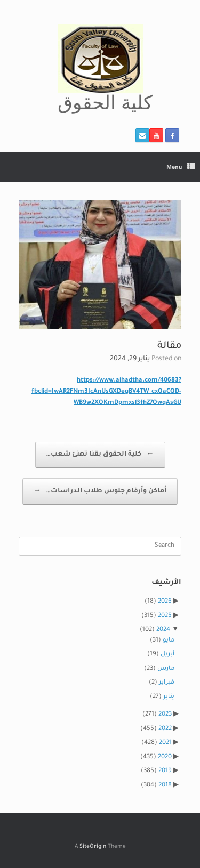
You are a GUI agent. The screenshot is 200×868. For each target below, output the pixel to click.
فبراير (167, 683)
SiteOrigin (93, 847)
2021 (165, 743)
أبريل (167, 655)
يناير (169, 697)
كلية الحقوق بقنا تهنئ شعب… (100, 455)
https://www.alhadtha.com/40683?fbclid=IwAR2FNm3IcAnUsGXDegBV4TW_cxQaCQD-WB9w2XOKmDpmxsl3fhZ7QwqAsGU (106, 392)
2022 (165, 729)
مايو (169, 641)
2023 (165, 715)
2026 (165, 602)
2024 (163, 630)
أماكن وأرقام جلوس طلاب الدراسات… (100, 492)
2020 (165, 757)
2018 (165, 786)
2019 (165, 771)
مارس (166, 669)
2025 (165, 616)
